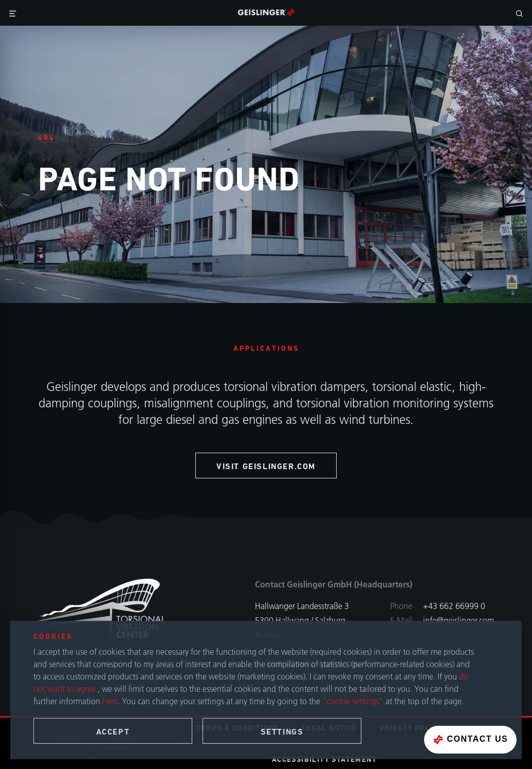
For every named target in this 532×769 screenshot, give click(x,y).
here (110, 702)
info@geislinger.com (458, 620)
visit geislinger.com (266, 466)
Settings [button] (282, 732)
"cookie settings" (353, 702)
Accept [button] (113, 732)
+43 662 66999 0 (454, 606)
